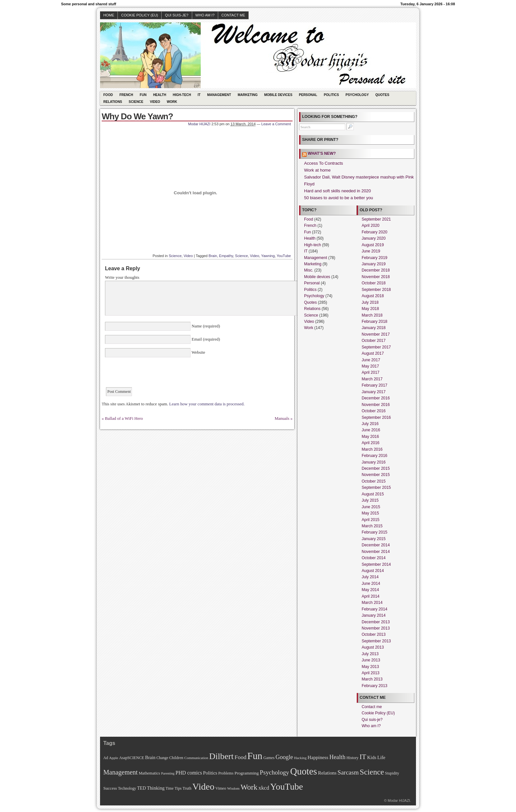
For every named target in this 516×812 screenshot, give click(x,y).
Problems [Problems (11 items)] (226, 773)
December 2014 (376, 545)
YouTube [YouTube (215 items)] (287, 787)
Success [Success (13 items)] (110, 788)
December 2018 (376, 270)
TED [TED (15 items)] (142, 788)
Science (136, 102)
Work (172, 102)
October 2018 (374, 283)
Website (198, 352)
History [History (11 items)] (353, 758)
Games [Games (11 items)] (269, 758)
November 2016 (376, 405)
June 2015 (371, 507)
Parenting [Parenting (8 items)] (168, 773)
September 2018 (376, 290)
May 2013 (370, 667)
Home (109, 15)
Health (160, 95)
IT (199, 95)
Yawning (268, 256)
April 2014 (371, 596)
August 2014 (373, 571)
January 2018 (374, 328)
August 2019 (373, 245)
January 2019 (374, 264)
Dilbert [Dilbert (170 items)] (221, 756)
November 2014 (376, 552)
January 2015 (374, 539)
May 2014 (370, 590)
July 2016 (370, 424)
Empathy (226, 256)
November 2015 (376, 475)
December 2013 (376, 622)
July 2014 (370, 577)
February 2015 (374, 532)
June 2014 (371, 584)
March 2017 (372, 379)
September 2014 (376, 564)
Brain (213, 256)
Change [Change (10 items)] (162, 758)
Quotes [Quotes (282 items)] (304, 771)
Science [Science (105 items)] (372, 772)
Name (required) (205, 326)
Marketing (248, 95)
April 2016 (371, 443)
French (126, 95)
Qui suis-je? (177, 15)
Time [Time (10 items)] (169, 788)
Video (155, 102)
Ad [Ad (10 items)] (106, 758)
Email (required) (205, 339)
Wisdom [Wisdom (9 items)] (233, 788)
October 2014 (374, 558)
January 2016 (374, 462)
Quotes (382, 95)
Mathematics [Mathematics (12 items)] (149, 773)
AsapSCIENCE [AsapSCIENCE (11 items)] (132, 758)
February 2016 (374, 456)
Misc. (309, 270)
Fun (143, 95)
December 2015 (376, 468)
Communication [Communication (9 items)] (196, 758)
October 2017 (374, 341)
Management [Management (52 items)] (120, 772)
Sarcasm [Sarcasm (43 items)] (348, 772)
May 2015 (370, 513)
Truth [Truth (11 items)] (187, 788)
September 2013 (376, 641)
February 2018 (374, 322)
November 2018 (376, 277)
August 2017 (373, 353)
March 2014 (372, 603)
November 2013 (376, 628)
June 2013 (371, 660)
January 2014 (374, 615)
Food (108, 95)
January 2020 (374, 238)
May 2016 (370, 437)
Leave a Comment (276, 124)
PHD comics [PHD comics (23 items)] (189, 773)
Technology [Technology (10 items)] (127, 788)
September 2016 (376, 418)
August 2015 (373, 494)
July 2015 (370, 500)
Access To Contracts (323, 163)
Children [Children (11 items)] (176, 758)
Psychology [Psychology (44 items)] (274, 772)
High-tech (182, 95)
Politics (331, 95)
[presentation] (155, 374)
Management (219, 95)
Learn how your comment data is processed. (207, 404)
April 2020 (371, 226)
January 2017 (374, 392)
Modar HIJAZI (199, 124)
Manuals (282, 418)
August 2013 (373, 647)
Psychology (357, 95)
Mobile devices (278, 95)
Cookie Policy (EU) (140, 15)
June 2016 (371, 430)
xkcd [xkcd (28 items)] (264, 788)
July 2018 (370, 302)
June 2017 (371, 360)
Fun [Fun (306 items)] (255, 756)
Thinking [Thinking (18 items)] (156, 788)
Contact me (233, 15)
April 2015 (371, 520)
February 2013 (374, 686)
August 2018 (373, 296)
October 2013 (374, 634)
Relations (113, 102)
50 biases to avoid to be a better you (339, 198)
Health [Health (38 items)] (337, 757)
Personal (308, 95)
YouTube (284, 256)
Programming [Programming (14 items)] (246, 773)
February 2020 (374, 232)
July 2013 (370, 654)
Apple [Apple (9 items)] (114, 758)
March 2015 (372, 526)
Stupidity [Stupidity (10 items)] (392, 773)
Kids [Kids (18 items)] (372, 757)
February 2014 (374, 609)
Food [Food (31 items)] (241, 757)
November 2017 (376, 334)
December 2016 (376, 398)
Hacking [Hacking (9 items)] (300, 758)
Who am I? (205, 15)
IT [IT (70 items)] (363, 757)
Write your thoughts (122, 277)
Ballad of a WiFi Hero (124, 418)
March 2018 (372, 315)
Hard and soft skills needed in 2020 (337, 191)
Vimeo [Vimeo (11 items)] (221, 788)
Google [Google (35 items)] (284, 757)
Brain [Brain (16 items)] (150, 757)
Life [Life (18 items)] (381, 757)
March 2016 (372, 449)
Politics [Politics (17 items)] (210, 773)
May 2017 (370, 366)
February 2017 (374, 385)
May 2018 (370, 309)
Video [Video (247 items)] (204, 787)
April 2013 (371, 673)
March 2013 (372, 679)
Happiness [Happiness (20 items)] (318, 757)
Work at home (317, 170)
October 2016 (374, 411)
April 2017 (371, 372)
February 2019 (374, 258)
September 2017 (376, 347)
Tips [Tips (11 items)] (178, 788)
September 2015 (376, 488)
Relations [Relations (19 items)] (327, 773)
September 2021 (376, 219)
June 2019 (371, 251)
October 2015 (374, 481)
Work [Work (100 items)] (249, 787)
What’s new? (322, 154)
